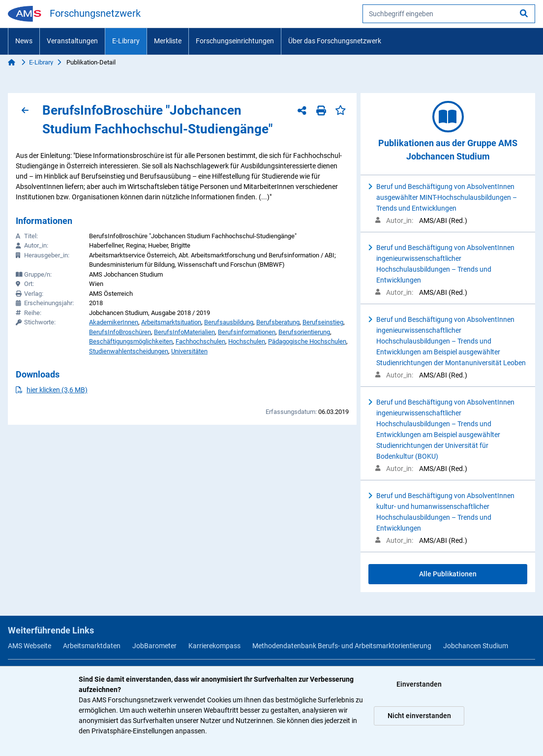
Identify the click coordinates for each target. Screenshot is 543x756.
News (24, 41)
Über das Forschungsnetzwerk (335, 41)
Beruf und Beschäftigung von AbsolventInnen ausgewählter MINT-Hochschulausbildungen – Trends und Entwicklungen (447, 197)
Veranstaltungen (72, 41)
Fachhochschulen (200, 341)
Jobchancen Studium (476, 646)
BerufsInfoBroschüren (120, 332)
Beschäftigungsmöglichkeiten (131, 341)
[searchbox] (449, 14)
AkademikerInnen (114, 322)
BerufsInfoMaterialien (184, 332)
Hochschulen (247, 341)
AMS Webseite (30, 646)
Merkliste (168, 41)
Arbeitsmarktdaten (92, 646)
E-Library (126, 41)
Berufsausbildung (229, 322)
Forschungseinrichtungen (235, 41)
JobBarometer (154, 646)
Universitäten (189, 351)
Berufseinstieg (323, 322)
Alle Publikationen (448, 574)
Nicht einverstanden (419, 716)
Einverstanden (419, 684)
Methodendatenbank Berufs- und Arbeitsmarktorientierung (342, 646)
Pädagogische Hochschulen (307, 341)
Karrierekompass (214, 646)
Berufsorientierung (304, 332)
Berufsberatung (278, 322)
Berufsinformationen (247, 332)
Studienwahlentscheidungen (129, 351)
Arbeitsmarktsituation (171, 322)
